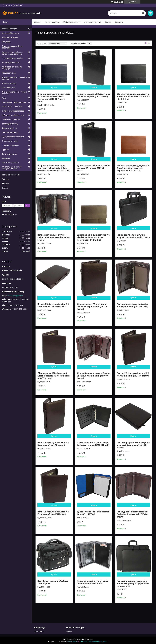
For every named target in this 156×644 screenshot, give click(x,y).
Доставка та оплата (93, 22)
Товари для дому (9, 83)
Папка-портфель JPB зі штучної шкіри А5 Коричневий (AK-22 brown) (133, 445)
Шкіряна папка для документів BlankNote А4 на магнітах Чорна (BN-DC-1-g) (133, 96)
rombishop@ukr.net (15, 296)
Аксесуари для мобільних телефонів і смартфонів (13, 53)
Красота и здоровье (10, 163)
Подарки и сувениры (10, 145)
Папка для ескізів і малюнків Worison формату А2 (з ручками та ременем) (133, 583)
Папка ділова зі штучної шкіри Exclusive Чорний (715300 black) (93, 444)
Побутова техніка (9, 73)
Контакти (119, 22)
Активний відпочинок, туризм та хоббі (14, 93)
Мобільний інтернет (10, 33)
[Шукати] (143, 13)
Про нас (108, 22)
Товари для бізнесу (10, 124)
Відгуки (5, 184)
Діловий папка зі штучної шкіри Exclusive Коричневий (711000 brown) (94, 376)
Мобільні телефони (10, 37)
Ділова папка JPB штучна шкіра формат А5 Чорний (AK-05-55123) (93, 168)
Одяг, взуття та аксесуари (13, 137)
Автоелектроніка (9, 88)
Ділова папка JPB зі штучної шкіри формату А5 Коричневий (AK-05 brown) (54, 376)
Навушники (7, 42)
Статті (5, 188)
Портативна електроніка (12, 58)
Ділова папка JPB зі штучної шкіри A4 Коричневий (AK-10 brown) (92, 307)
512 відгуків (119, 2)
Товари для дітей (9, 128)
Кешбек (69, 631)
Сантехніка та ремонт (11, 120)
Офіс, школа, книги (10, 132)
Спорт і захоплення (10, 141)
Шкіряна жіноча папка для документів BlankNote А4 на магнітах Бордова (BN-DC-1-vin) (54, 168)
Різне (4, 98)
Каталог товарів (51, 22)
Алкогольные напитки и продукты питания (12, 168)
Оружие (5, 150)
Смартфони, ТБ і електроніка (14, 102)
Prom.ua (90, 639)
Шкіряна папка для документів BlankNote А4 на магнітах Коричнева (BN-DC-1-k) (133, 168)
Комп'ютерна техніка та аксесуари (12, 68)
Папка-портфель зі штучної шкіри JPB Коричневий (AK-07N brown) (54, 237)
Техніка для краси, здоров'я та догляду (15, 78)
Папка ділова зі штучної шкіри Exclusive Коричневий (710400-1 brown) (133, 514)
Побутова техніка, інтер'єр (13, 115)
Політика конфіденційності (98, 642)
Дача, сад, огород (9, 154)
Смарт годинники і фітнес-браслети (13, 47)
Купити (54, 87)
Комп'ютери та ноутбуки (12, 107)
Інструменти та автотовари (13, 111)
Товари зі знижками (11, 175)
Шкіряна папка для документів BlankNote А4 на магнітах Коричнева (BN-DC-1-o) (93, 237)
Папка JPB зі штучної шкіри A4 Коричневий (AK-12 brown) (53, 444)
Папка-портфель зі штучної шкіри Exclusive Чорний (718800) (133, 236)
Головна (37, 22)
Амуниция (6, 158)
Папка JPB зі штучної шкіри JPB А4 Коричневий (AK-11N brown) (133, 374)
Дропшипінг (39, 631)
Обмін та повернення (72, 22)
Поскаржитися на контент (77, 642)
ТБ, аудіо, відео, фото (11, 63)
